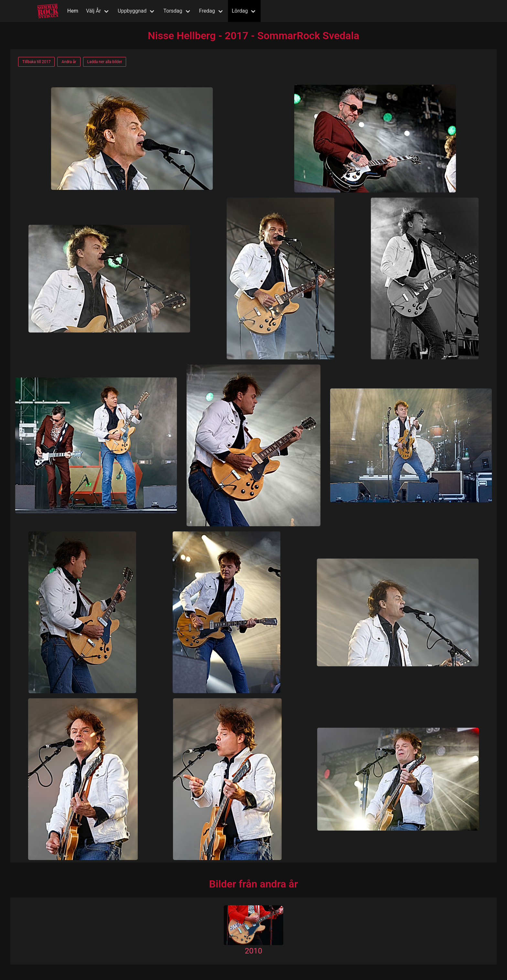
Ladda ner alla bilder (105, 62)
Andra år (69, 62)
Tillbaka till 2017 (36, 62)
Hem (73, 11)
